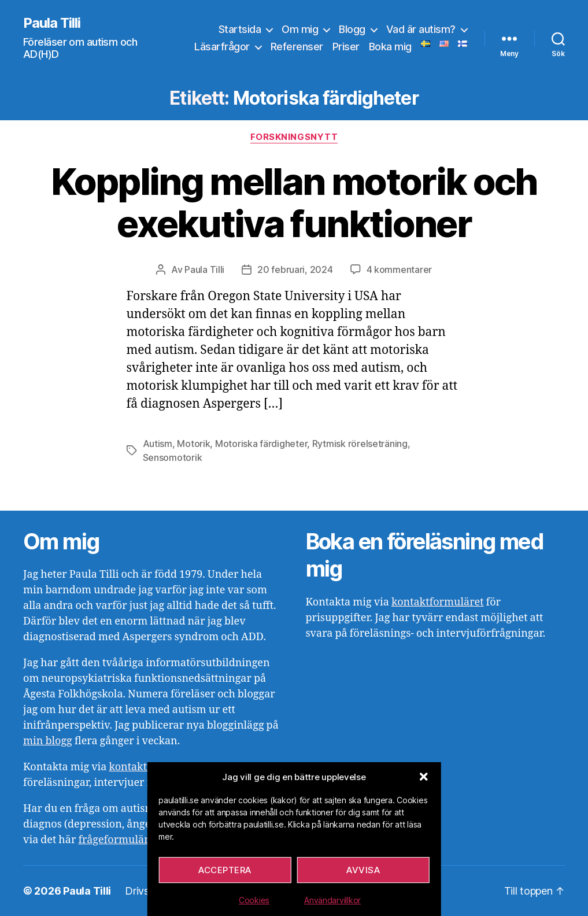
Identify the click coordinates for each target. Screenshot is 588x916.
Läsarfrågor (222, 47)
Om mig (300, 29)
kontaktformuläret (438, 602)
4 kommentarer (400, 269)
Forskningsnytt (294, 137)
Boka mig (390, 47)
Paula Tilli (52, 23)
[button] (424, 777)
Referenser (297, 47)
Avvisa (363, 870)
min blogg (48, 741)
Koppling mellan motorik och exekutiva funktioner (294, 202)
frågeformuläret (118, 840)
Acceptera (225, 870)
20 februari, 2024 (295, 269)
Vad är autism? (421, 29)
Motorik (193, 444)
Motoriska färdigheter (261, 444)
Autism (158, 444)
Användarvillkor (332, 900)
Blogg (352, 29)
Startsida (240, 29)
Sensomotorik (173, 457)
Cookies (254, 900)
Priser (346, 47)
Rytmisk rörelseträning (360, 444)
